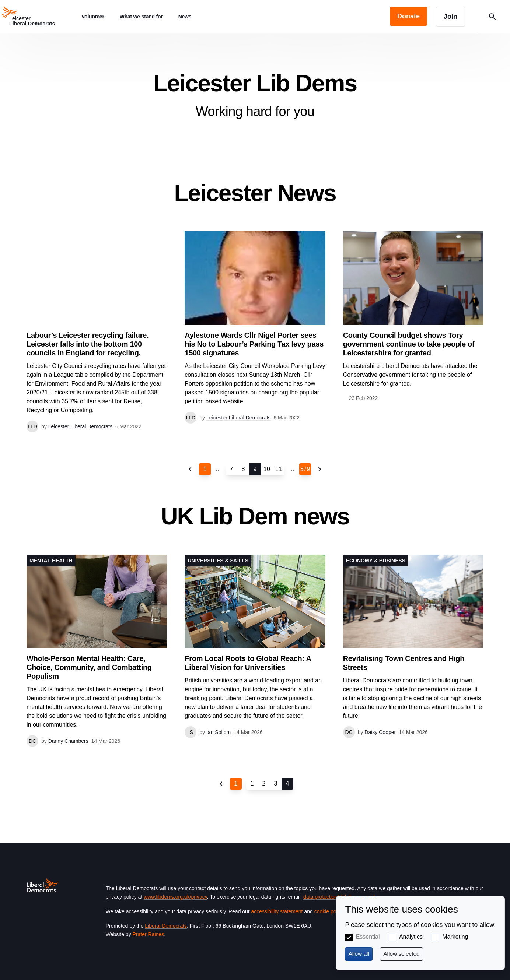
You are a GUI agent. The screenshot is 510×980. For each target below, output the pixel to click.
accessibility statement (277, 911)
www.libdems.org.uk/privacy (175, 897)
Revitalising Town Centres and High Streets (404, 663)
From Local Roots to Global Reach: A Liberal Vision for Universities (248, 663)
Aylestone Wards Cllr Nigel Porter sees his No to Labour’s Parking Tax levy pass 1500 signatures (254, 344)
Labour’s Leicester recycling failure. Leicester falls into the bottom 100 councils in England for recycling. (88, 344)
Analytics (411, 937)
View (255, 327)
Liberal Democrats (166, 926)
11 (279, 469)
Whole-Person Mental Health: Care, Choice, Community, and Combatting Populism (89, 667)
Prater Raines (149, 934)
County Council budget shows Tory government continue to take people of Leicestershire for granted (409, 344)
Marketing (455, 937)
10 (267, 469)
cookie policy (329, 911)
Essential (368, 937)
